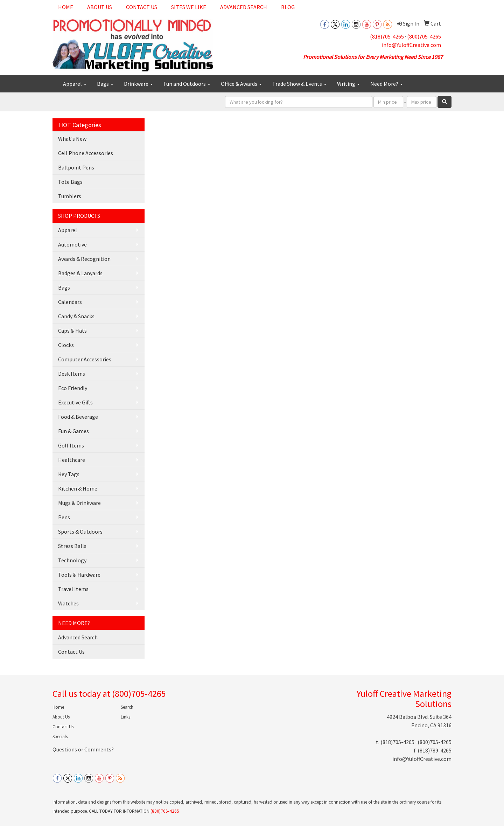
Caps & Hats (72, 331)
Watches (68, 603)
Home (66, 7)
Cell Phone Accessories (86, 153)
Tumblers (70, 196)
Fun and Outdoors (187, 84)
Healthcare (72, 460)
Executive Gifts (75, 402)
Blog (288, 7)
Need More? (387, 84)
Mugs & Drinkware (79, 503)
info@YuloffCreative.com (411, 45)
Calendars (70, 302)
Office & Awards (241, 84)
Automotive (72, 244)
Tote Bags (70, 182)
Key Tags (69, 474)
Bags (105, 84)
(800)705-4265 (424, 36)
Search (127, 707)
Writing (348, 84)
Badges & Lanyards (80, 273)
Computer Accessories (85, 359)
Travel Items (73, 589)
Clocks (66, 345)
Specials (60, 737)
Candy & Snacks (76, 316)
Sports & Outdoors (80, 532)
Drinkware (138, 84)
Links (125, 717)
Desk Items (72, 374)
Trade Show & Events (299, 84)
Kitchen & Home (78, 488)
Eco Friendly (73, 388)
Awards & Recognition (84, 259)
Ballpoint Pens (76, 167)
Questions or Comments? (83, 749)
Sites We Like (189, 7)
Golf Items (71, 445)
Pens (64, 517)
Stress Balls (72, 546)
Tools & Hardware (79, 575)
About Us (100, 7)
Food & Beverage (78, 417)
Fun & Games (73, 431)
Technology (72, 560)
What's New (72, 139)
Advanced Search (244, 7)
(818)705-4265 (387, 36)
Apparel (75, 84)
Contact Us (142, 7)
